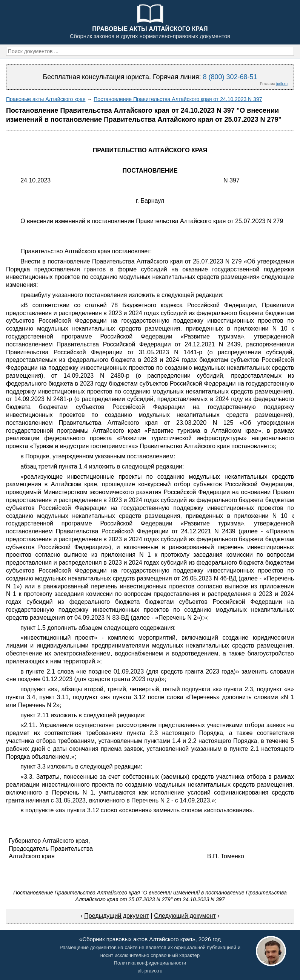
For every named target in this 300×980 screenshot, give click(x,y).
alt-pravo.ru (150, 971)
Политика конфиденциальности (150, 963)
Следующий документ (185, 916)
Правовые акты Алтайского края (46, 99)
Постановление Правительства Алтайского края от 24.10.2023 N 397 (178, 99)
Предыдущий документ (117, 916)
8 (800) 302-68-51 (230, 77)
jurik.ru (282, 84)
